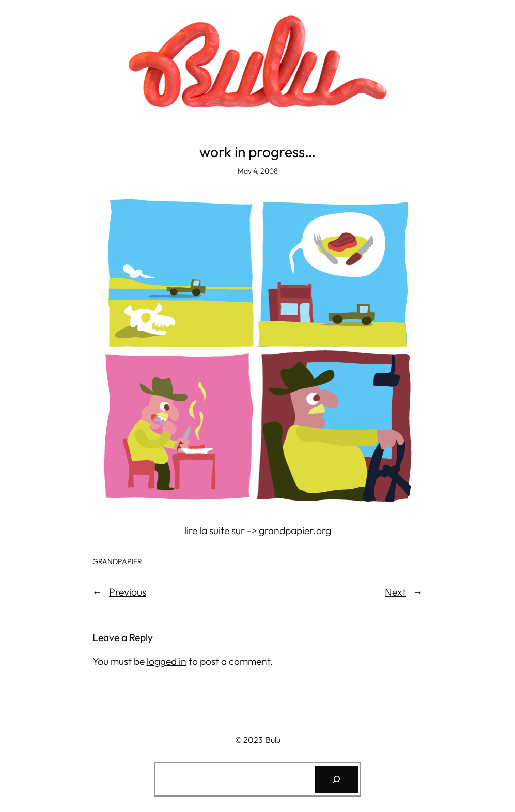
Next (395, 592)
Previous (128, 592)
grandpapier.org (295, 530)
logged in (167, 661)
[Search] (336, 779)
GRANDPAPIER (117, 561)
